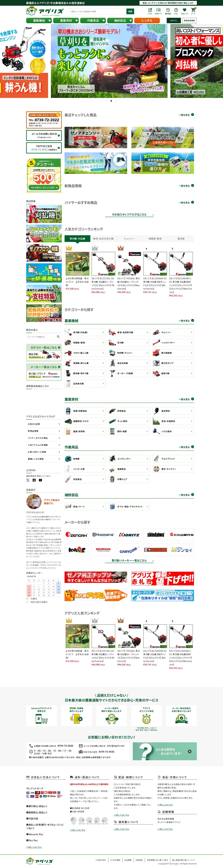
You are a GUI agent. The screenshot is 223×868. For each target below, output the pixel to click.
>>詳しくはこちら (34, 847)
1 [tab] (107, 101)
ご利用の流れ (101, 860)
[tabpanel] (111, 61)
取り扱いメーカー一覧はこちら (129, 561)
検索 (130, 11)
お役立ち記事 (34, 424)
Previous (28, 62)
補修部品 (120, 20)
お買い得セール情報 (37, 452)
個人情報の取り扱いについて (184, 860)
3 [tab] (116, 101)
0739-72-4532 (107, 752)
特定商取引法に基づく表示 (157, 860)
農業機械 (39, 20)
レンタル (147, 20)
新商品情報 (33, 431)
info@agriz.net (116, 746)
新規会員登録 (189, 20)
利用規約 (139, 860)
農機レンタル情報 (36, 459)
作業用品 (93, 20)
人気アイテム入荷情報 (38, 445)
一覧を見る (184, 115)
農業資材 (66, 20)
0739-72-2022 (65, 746)
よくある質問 (115, 860)
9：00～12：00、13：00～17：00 (53, 751)
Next (168, 62)
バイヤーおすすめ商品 (38, 438)
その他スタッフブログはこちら (129, 215)
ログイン (174, 20)
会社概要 (128, 860)
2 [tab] (111, 101)
